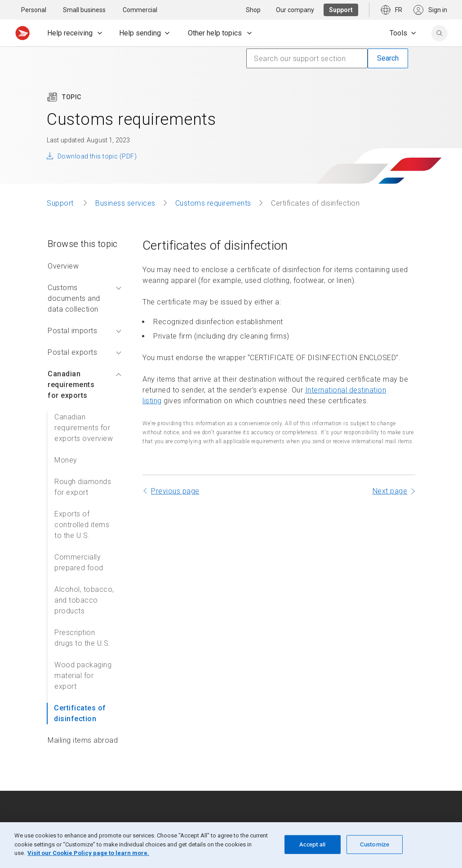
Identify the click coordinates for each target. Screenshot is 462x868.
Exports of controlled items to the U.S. (82, 525)
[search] (440, 33)
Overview (63, 266)
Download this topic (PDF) (97, 156)
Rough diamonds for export (83, 487)
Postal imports (84, 331)
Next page (390, 491)
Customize (375, 844)
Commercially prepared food (79, 562)
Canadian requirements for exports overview (84, 428)
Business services (125, 203)
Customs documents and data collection (84, 298)
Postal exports (84, 352)
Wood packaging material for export (83, 676)
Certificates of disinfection (80, 713)
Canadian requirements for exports (84, 385)
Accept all (312, 844)
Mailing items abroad (83, 740)
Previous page (175, 491)
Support (61, 203)
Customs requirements (213, 203)
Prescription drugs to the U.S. (82, 638)
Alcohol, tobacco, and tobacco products (84, 600)
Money (66, 460)
